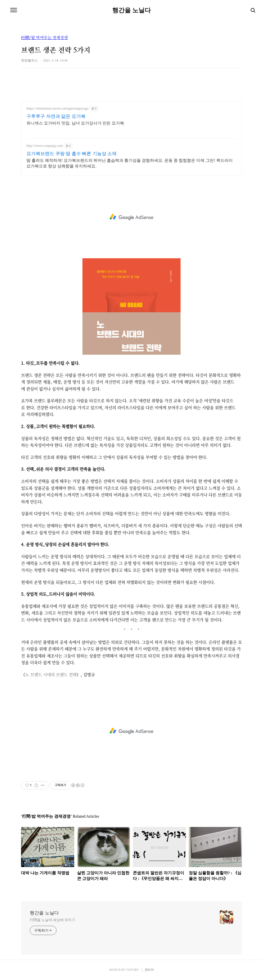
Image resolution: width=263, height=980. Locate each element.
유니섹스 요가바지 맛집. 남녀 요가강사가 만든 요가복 (75, 123)
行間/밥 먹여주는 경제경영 (44, 38)
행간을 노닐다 (131, 10)
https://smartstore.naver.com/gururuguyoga (57, 108)
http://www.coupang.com (45, 146)
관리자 (149, 970)
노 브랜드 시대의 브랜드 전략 (51, 675)
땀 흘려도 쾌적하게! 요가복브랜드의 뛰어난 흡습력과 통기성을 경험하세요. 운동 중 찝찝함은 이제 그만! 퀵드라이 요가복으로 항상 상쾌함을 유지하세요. (130, 163)
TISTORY (132, 970)
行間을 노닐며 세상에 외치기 (53, 920)
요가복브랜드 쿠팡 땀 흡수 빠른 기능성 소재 (72, 154)
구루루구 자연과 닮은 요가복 (56, 116)
